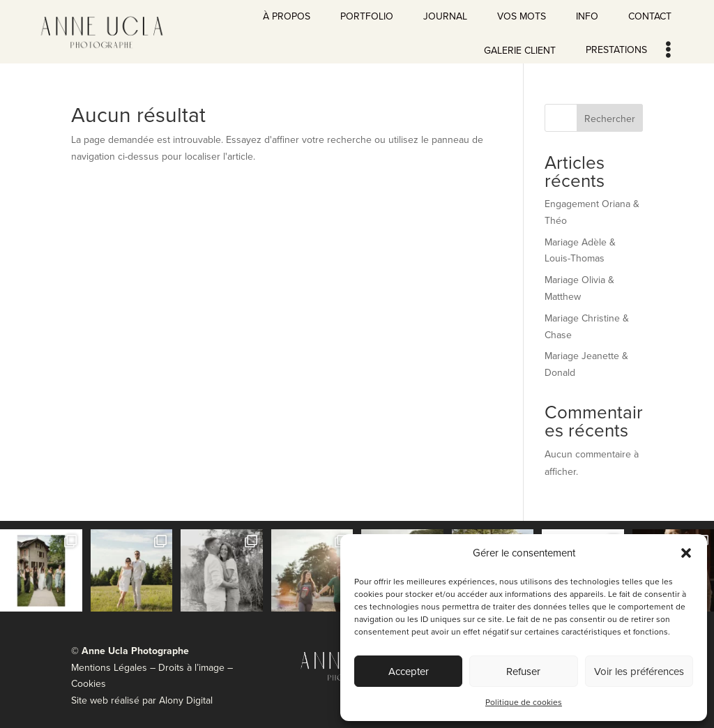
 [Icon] (668, 50)
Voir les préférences (639, 671)
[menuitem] (287, 13)
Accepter (409, 671)
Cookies (89, 683)
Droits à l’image (193, 667)
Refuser (523, 671)
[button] (686, 553)
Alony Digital (186, 700)
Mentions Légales (109, 667)
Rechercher (610, 119)
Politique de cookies (524, 702)
